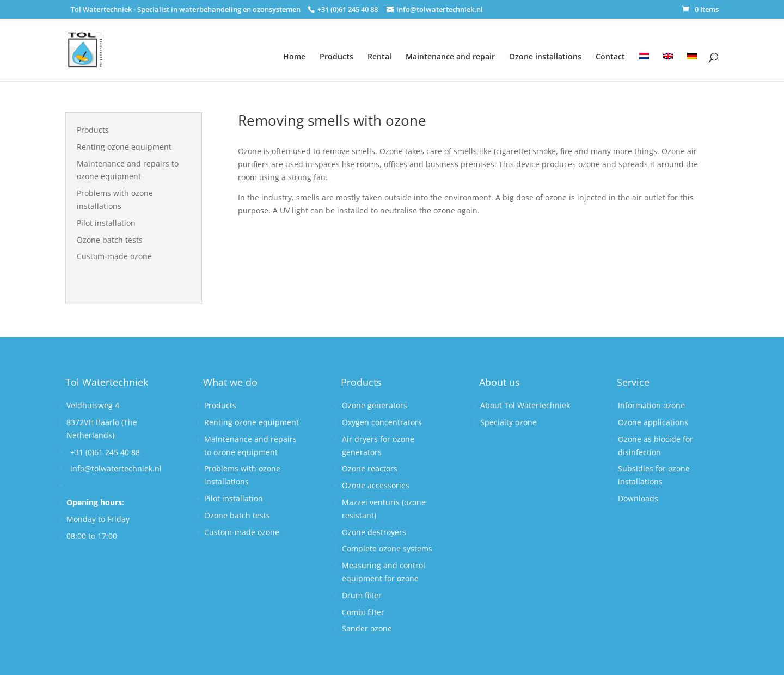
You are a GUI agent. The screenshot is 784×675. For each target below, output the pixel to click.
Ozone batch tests (110, 240)
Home (294, 56)
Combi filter (363, 612)
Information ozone (651, 405)
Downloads (638, 498)
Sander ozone (367, 628)
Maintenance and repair (450, 56)
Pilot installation (106, 223)
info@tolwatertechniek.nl (116, 468)
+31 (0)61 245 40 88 (105, 452)
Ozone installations (545, 56)
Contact (610, 56)
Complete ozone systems (387, 548)
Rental (379, 56)
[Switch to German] (692, 60)
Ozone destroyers (374, 532)
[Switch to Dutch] (644, 60)
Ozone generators (375, 405)
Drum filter (362, 595)
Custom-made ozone (114, 256)
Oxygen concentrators (382, 422)
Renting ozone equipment (124, 147)
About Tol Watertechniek (525, 405)
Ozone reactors (370, 468)
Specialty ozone (509, 422)
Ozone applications (653, 422)
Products (336, 56)
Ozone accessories (376, 485)
